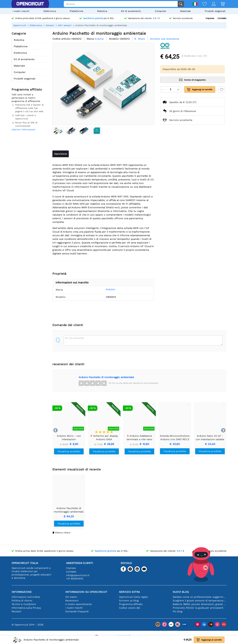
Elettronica (50, 11)
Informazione (22, 592)
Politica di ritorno (22, 601)
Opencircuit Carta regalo (134, 597)
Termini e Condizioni (24, 604)
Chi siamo (71, 597)
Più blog (178, 611)
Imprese (210, 18)
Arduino (105, 289)
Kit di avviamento (131, 11)
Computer (161, 11)
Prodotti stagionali (215, 11)
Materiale (185, 11)
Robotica (102, 11)
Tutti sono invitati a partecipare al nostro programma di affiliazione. (26, 98)
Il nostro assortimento (79, 604)
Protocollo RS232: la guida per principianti (198, 608)
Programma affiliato (131, 604)
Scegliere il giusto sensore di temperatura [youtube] (200, 601)
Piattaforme (76, 11)
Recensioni (72, 601)
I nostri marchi (21, 11)
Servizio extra (129, 592)
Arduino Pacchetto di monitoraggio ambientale (106, 377)
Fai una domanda (74, 338)
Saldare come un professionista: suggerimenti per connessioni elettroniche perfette (200, 597)
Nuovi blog (181, 592)
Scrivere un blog (129, 601)
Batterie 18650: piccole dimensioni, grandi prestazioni (200, 604)
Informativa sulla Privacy (26, 608)
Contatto (222, 18)
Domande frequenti (77, 611)
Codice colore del (130, 608)
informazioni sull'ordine (26, 597)
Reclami (16, 611)
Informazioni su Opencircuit (86, 592)
